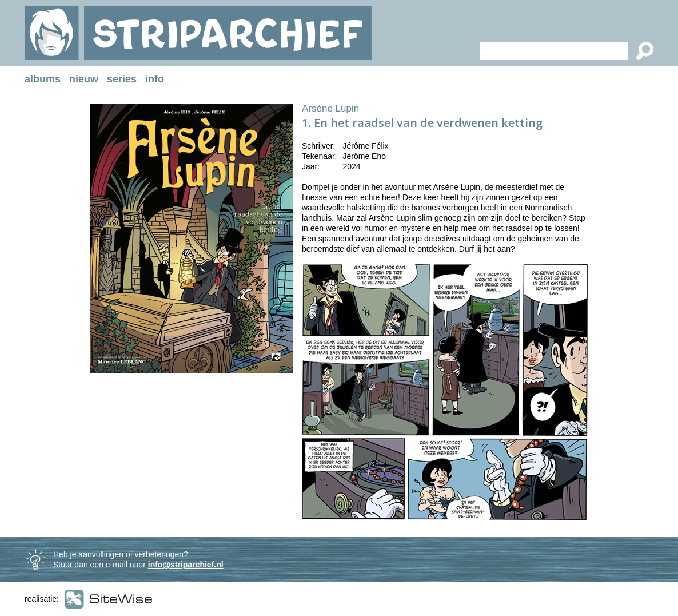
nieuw (84, 79)
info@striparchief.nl (186, 565)
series (122, 79)
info (155, 79)
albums (43, 79)
